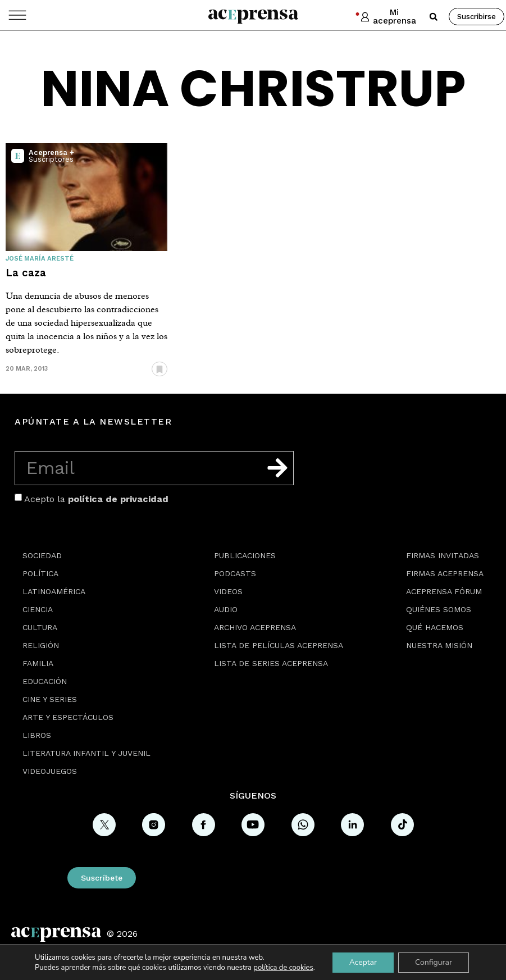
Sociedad (42, 555)
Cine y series (50, 699)
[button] (434, 17)
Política (40, 573)
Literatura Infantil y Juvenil (86, 753)
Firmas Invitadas (443, 555)
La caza (26, 273)
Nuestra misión (439, 645)
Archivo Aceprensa (255, 627)
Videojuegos (50, 771)
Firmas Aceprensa (445, 573)
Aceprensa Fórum (444, 591)
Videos (228, 591)
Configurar (434, 962)
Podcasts (235, 573)
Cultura (40, 627)
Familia (38, 663)
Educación (45, 681)
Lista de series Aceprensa (271, 663)
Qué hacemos (435, 627)
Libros (37, 735)
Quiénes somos (439, 609)
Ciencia (38, 609)
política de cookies (283, 968)
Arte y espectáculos (68, 717)
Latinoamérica (54, 591)
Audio (226, 609)
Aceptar (363, 962)
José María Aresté (40, 259)
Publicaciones (245, 555)
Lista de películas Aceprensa (279, 645)
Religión (41, 645)
